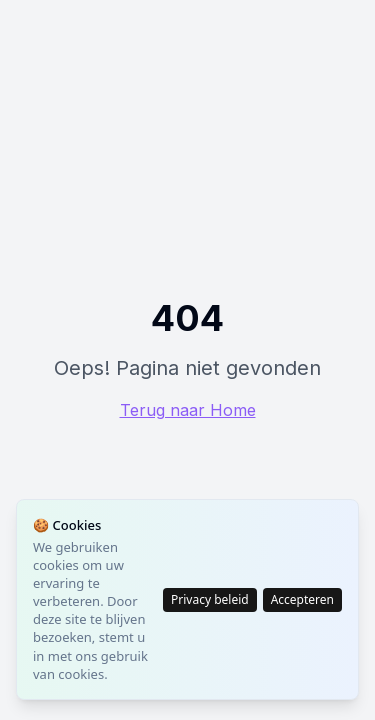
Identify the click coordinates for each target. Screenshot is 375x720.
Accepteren (302, 599)
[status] (187, 599)
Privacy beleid (210, 599)
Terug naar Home (188, 410)
